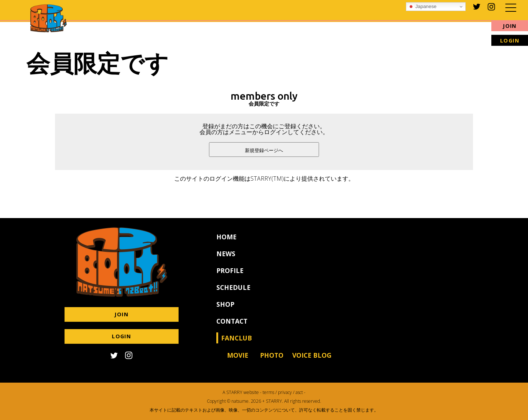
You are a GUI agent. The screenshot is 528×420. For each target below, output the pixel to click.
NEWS (226, 259)
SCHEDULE (233, 293)
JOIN (510, 26)
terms (268, 392)
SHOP (225, 310)
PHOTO (272, 361)
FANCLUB (236, 344)
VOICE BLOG (312, 361)
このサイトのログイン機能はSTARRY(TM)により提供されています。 (264, 178)
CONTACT (232, 327)
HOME (226, 243)
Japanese (422, 7)
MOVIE (238, 361)
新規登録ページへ (264, 150)
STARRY (234, 392)
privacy (285, 392)
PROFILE (230, 276)
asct (299, 392)
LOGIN (510, 40)
